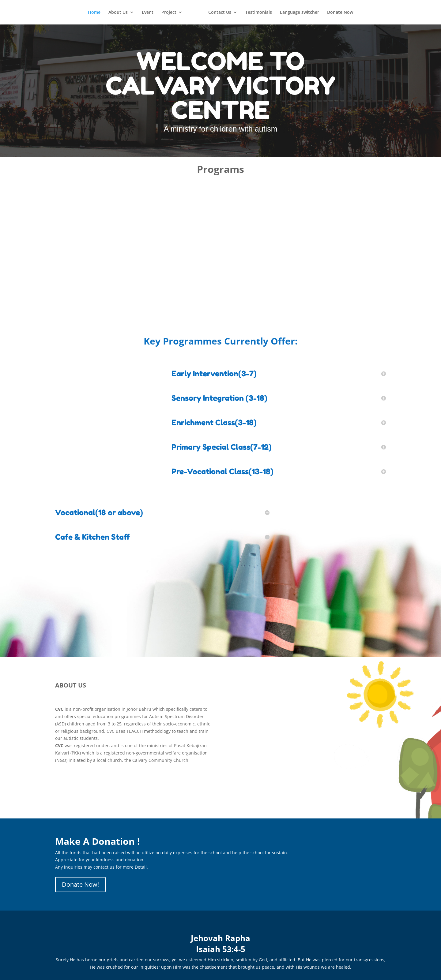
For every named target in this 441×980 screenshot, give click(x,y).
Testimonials (259, 13)
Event (148, 13)
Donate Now (340, 13)
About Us (118, 13)
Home (94, 13)
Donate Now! (80, 884)
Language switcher (300, 13)
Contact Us (220, 13)
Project (169, 13)
